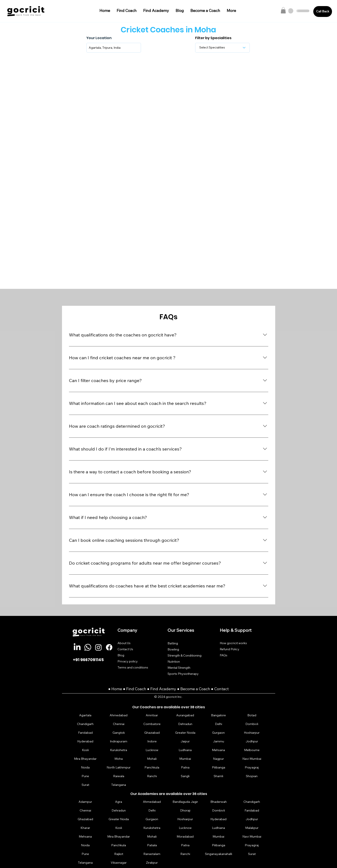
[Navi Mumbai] (252, 759)
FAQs (224, 655)
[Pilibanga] (218, 767)
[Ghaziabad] (152, 732)
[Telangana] (119, 785)
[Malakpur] (252, 828)
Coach (141, 689)
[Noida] (85, 767)
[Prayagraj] (252, 767)
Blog (121, 655)
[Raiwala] (119, 776)
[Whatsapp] (88, 647)
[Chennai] (119, 724)
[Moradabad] (185, 837)
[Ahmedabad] (119, 715)
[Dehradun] (185, 724)
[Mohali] (152, 759)
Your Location (99, 38)
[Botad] (252, 715)
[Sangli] (185, 776)
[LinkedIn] (77, 647)
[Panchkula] (152, 767)
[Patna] (185, 767)
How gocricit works (233, 643)
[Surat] (85, 785)
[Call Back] (323, 12)
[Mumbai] (185, 759)
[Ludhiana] (185, 750)
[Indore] (152, 741)
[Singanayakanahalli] (218, 854)
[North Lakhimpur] (119, 767)
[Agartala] (85, 715)
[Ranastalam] (152, 854)
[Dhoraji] (185, 811)
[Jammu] (218, 741)
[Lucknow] (152, 750)
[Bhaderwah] (218, 802)
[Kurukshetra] (119, 750)
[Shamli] (218, 776)
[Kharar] (85, 828)
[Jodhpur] (252, 741)
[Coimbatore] (152, 724)
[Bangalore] (218, 715)
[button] (283, 10)
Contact (221, 689)
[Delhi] (218, 724)
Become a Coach (195, 689)
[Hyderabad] (85, 741)
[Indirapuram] (119, 741)
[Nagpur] (218, 759)
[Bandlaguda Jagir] (185, 802)
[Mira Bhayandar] (85, 759)
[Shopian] (252, 776)
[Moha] (119, 759)
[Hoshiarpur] (252, 732)
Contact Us (125, 649)
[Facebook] (109, 647)
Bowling (173, 649)
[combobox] (114, 48)
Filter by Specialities (213, 38)
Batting (173, 643)
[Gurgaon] (218, 732)
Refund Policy (230, 649)
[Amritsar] (152, 715)
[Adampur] (85, 802)
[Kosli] (85, 750)
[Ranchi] (152, 776)
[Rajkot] (119, 854)
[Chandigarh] (85, 724)
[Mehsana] (218, 750)
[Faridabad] (85, 732)
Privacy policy (128, 661)
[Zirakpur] (152, 863)
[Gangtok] (119, 732)
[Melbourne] (252, 750)
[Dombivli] (252, 724)
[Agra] (119, 802)
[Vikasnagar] (119, 863)
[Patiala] (152, 845)
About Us (124, 643)
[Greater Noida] (185, 732)
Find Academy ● (165, 689)
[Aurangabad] (185, 715)
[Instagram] (98, 647)
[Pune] (85, 776)
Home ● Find (123, 689)
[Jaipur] (185, 741)
